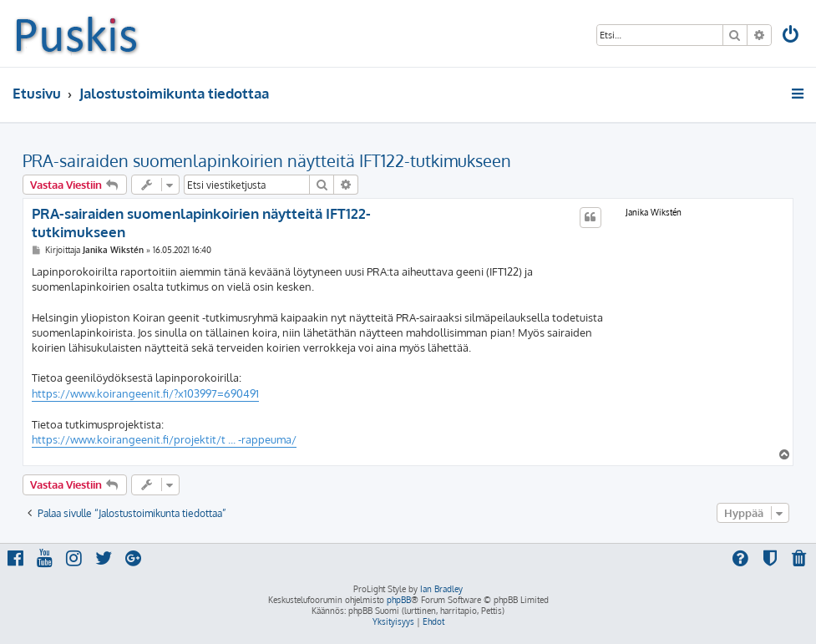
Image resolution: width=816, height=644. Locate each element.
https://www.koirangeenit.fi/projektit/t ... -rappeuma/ (164, 439)
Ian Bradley (441, 589)
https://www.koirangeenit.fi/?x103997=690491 (145, 393)
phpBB (399, 600)
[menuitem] (792, 36)
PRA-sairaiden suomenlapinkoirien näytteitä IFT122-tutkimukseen (267, 160)
